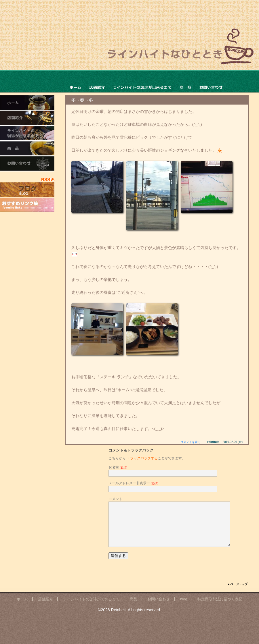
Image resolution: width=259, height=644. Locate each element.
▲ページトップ (237, 593)
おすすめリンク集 (27, 205)
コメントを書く (191, 442)
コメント (115, 499)
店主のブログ (27, 190)
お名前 (118, 467)
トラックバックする (142, 458)
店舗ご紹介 (97, 81)
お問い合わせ (211, 81)
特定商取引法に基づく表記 (220, 608)
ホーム (75, 81)
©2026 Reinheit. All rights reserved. (129, 618)
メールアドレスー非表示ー (133, 483)
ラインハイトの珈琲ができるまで (142, 81)
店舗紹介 (45, 608)
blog (184, 608)
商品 (185, 81)
